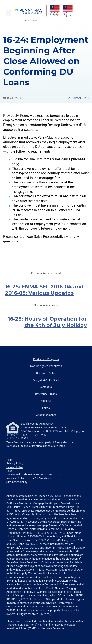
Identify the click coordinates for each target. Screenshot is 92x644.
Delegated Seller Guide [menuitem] (46, 380)
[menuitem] (31, 13)
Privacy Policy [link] (15, 463)
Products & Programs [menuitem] (46, 359)
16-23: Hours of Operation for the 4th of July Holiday (47, 322)
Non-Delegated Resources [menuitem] (46, 366)
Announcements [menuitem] (46, 415)
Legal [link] (10, 460)
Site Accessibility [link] (17, 482)
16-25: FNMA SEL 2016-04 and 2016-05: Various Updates (44, 290)
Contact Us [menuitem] (46, 387)
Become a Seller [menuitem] (46, 373)
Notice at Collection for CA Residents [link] (29, 478)
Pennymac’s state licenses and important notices (36, 548)
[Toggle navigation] (9, 13)
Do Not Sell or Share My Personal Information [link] (34, 475)
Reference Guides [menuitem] (46, 394)
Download (78, 98)
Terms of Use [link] (15, 467)
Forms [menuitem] (46, 408)
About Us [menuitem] (46, 401)
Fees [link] (9, 471)
